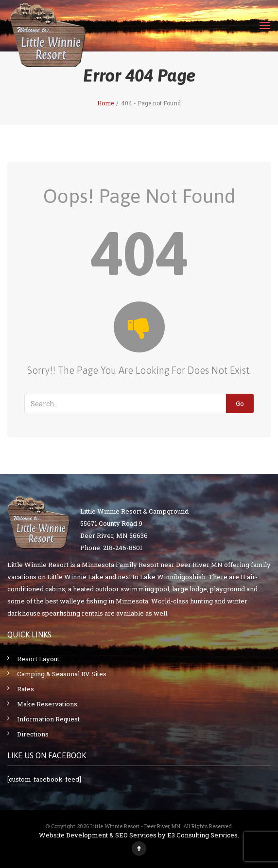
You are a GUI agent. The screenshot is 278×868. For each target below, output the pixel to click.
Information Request (48, 719)
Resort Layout (38, 659)
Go (240, 403)
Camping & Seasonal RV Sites (62, 674)
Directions (33, 734)
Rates (26, 689)
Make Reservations (47, 704)
